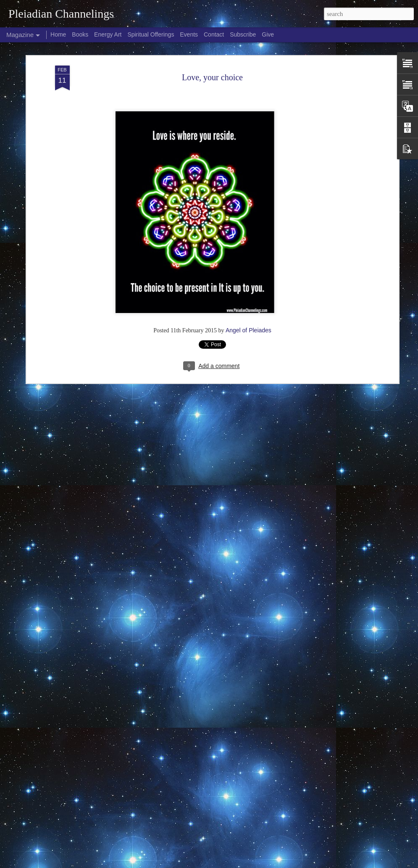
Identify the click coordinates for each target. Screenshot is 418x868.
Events (189, 34)
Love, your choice (212, 66)
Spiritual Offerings (151, 34)
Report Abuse (279, 863)
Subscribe (243, 34)
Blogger (254, 863)
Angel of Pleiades (248, 319)
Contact (214, 34)
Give (268, 34)
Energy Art (108, 34)
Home (58, 34)
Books (80, 34)
